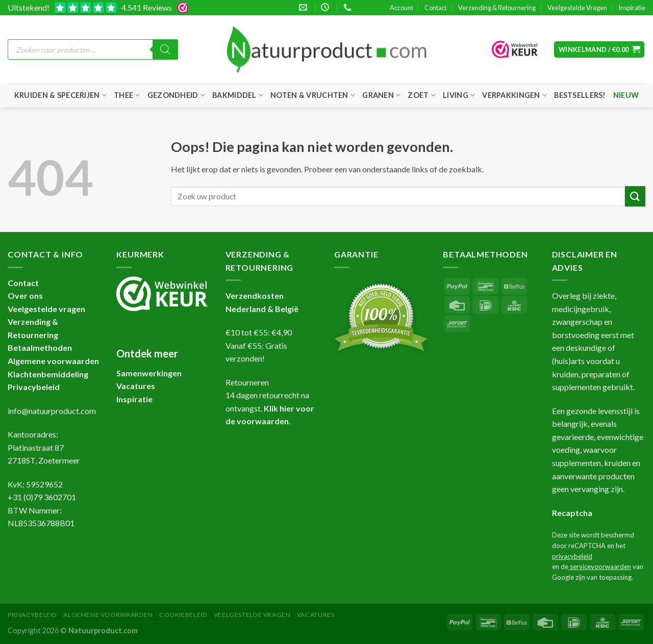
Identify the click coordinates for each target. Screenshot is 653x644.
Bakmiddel (238, 95)
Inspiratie (632, 8)
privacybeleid (572, 556)
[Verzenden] (635, 196)
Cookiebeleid (183, 615)
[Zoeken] (165, 49)
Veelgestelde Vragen (577, 8)
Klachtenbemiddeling (48, 374)
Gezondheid (176, 95)
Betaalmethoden (40, 347)
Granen (381, 95)
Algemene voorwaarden (53, 361)
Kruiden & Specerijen (60, 95)
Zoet (422, 95)
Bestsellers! (580, 95)
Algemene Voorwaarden (108, 615)
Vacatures (316, 615)
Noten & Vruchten (313, 95)
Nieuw (626, 95)
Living (459, 95)
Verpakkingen (514, 95)
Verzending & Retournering (497, 8)
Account (401, 8)
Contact (436, 8)
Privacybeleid (34, 387)
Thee (127, 95)
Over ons (25, 295)
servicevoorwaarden (600, 566)
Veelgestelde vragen (46, 309)
